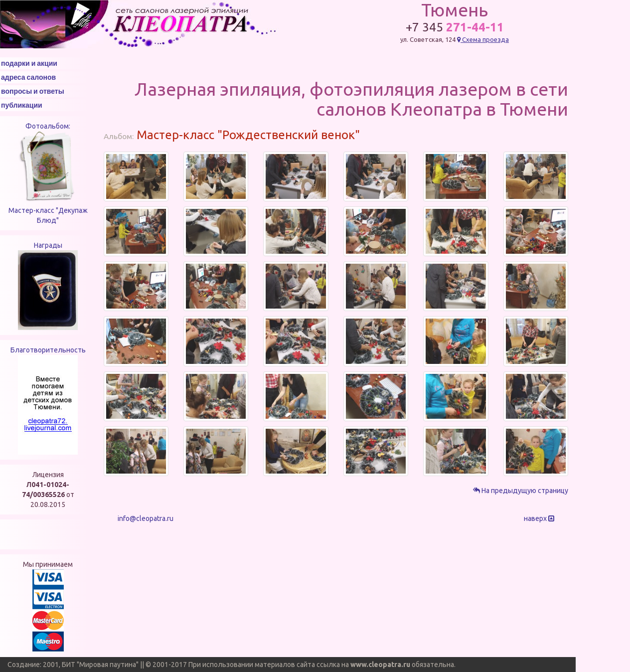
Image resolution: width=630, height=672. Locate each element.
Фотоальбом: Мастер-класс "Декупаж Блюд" (48, 173)
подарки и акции (29, 63)
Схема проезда (483, 39)
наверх (539, 518)
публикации (22, 105)
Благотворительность (48, 350)
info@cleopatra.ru (146, 518)
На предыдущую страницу (521, 491)
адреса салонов (28, 77)
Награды (48, 245)
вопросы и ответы (33, 91)
